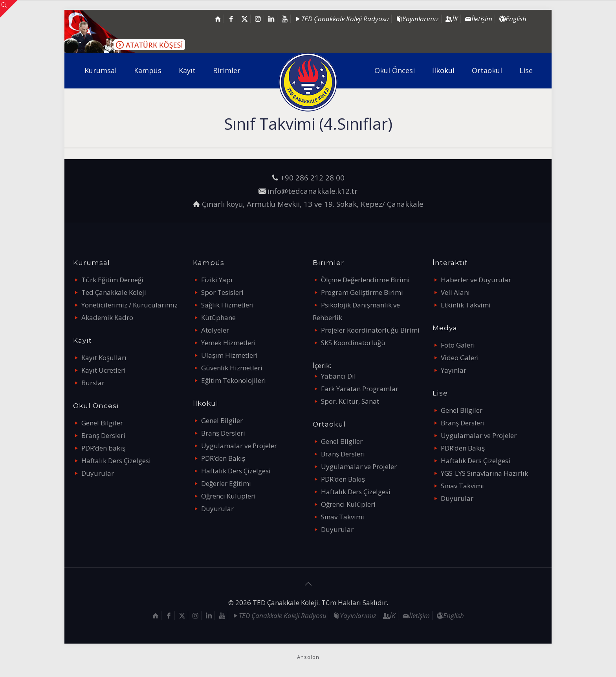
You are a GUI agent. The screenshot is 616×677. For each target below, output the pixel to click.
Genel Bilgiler (102, 423)
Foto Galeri (458, 345)
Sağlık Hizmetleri (227, 305)
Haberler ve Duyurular (476, 280)
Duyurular (98, 473)
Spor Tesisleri (222, 292)
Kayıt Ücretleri (104, 370)
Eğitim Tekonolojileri (234, 380)
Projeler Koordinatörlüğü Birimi (370, 330)
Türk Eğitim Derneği (112, 280)
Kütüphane (218, 317)
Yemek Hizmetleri (228, 343)
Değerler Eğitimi (226, 483)
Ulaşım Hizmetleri (229, 355)
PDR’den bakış (103, 448)
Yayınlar (454, 370)
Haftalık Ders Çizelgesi (116, 461)
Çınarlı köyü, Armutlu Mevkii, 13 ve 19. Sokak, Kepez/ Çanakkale (313, 204)
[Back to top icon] (308, 584)
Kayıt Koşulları (104, 358)
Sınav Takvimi (343, 517)
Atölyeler (215, 330)
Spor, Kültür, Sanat (350, 401)
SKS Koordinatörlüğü (353, 343)
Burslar (93, 383)
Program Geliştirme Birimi (362, 292)
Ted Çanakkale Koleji (114, 292)
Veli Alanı (455, 292)
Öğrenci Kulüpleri (228, 496)
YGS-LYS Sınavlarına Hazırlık (484, 473)
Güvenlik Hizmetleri (232, 368)
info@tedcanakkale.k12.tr (313, 191)
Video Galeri (460, 358)
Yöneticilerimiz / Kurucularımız (129, 305)
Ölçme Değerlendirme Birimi (365, 280)
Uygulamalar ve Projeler (239, 446)
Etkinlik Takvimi (466, 305)
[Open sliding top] (9, 9)
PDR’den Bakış (223, 458)
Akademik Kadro (107, 317)
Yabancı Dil (338, 376)
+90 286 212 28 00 (313, 178)
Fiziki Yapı (217, 280)
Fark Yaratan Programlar (360, 389)
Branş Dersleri (103, 435)
